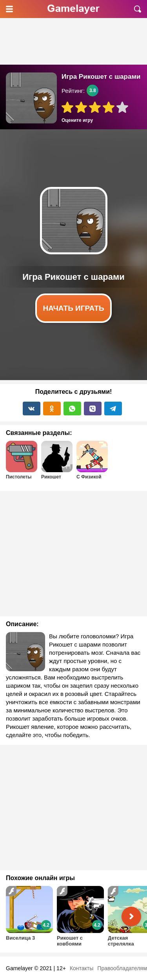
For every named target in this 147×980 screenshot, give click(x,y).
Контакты (82, 968)
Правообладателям (122, 968)
